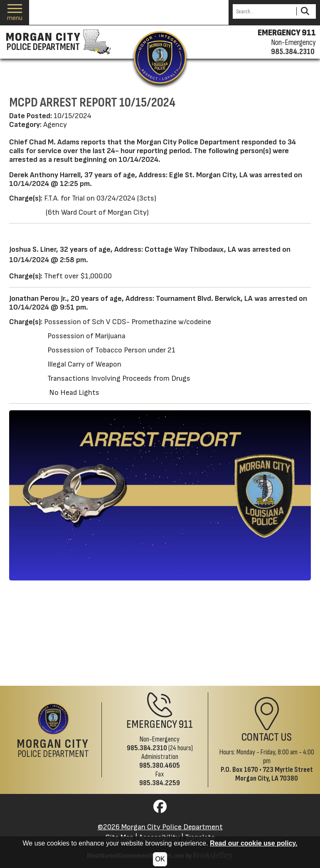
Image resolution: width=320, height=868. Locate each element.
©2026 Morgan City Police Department (160, 827)
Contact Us (267, 737)
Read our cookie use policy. (254, 843)
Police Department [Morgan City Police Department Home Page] (53, 749)
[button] (15, 13)
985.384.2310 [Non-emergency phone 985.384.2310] (293, 52)
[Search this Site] (263, 11)
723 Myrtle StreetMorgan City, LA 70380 (274, 774)
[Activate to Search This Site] (305, 11)
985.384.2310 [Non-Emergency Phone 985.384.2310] (147, 748)
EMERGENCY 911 (287, 33)
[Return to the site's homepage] (160, 57)
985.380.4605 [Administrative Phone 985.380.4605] (160, 765)
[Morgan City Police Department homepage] (57, 42)
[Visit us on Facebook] (160, 809)
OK (160, 859)
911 (186, 724)
